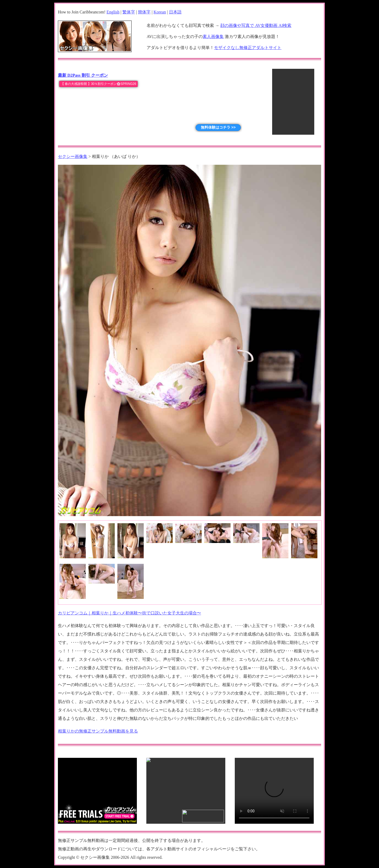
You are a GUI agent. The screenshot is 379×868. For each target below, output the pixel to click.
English (113, 12)
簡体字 (144, 12)
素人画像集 (213, 37)
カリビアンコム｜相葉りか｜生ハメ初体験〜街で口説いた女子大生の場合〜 (129, 613)
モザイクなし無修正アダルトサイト (248, 48)
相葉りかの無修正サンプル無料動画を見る (98, 731)
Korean (160, 12)
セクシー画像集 (73, 156)
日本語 (175, 12)
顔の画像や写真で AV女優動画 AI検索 (256, 25)
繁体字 (129, 12)
